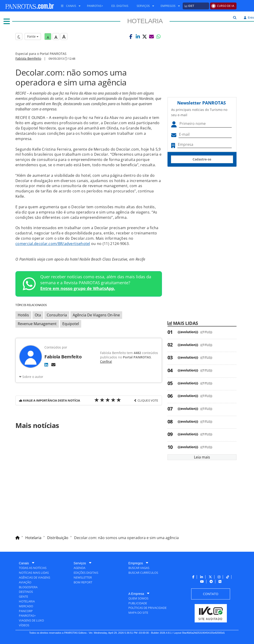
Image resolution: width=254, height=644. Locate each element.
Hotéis (23, 315)
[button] (131, 37)
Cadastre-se (202, 159)
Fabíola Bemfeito (28, 58)
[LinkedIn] (46, 365)
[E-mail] (53, 365)
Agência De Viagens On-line (96, 315)
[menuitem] (69, 6)
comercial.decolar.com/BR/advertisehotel (53, 244)
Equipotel (71, 324)
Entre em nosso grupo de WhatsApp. (78, 288)
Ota (38, 315)
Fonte (33, 36)
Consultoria (57, 315)
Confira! (106, 361)
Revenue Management (37, 324)
